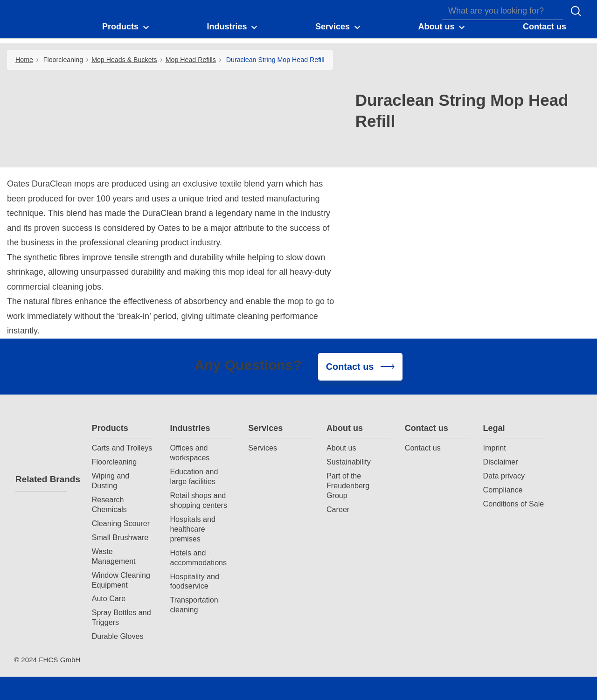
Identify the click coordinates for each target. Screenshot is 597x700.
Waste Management (114, 556)
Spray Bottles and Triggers (121, 617)
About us (345, 428)
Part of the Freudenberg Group (348, 485)
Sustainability (349, 462)
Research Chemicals (109, 504)
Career (338, 509)
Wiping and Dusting (111, 481)
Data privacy (504, 476)
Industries (190, 428)
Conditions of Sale (514, 504)
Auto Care (109, 598)
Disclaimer (501, 462)
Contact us (427, 428)
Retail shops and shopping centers (198, 500)
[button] (126, 27)
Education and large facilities (194, 476)
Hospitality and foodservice (194, 581)
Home (24, 60)
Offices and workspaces (190, 453)
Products (110, 428)
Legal (494, 428)
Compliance (503, 490)
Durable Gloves (118, 636)
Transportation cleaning (194, 605)
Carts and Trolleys (122, 448)
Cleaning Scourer (121, 523)
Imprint (495, 448)
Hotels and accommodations (198, 558)
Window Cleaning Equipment (121, 580)
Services (265, 428)
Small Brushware (120, 537)
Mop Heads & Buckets (124, 60)
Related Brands (41, 479)
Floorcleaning (63, 60)
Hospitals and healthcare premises (193, 529)
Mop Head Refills (191, 60)
